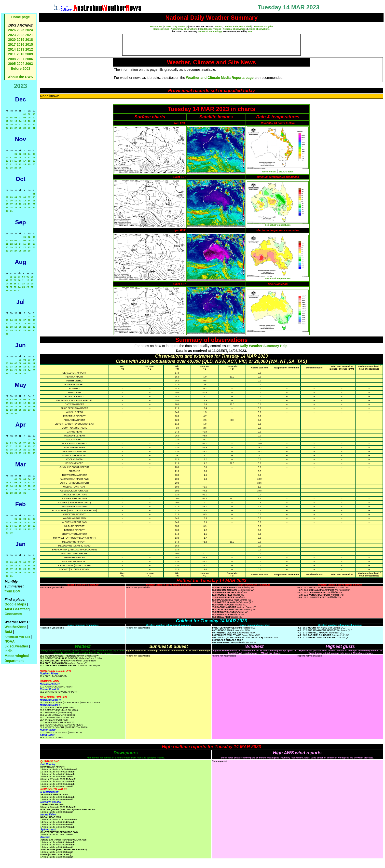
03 (34, 114)
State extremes (161, 29)
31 (34, 128)
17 (34, 121)
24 (34, 125)
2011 (12, 54)
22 (25, 125)
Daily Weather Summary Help (264, 346)
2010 (21, 54)
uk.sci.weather (16, 646)
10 (34, 118)
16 (29, 121)
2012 (29, 49)
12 (11, 121)
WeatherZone (15, 627)
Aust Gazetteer (17, 609)
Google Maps (15, 604)
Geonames (13, 614)
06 (16, 118)
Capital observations (210, 29)
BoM (8, 632)
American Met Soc (18, 637)
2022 (21, 35)
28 (20, 128)
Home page (21, 17)
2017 (12, 44)
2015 (29, 44)
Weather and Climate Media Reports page (220, 78)
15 (25, 121)
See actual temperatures (278, 225)
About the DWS (21, 77)
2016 (21, 44)
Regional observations (235, 29)
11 (7, 121)
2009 (29, 54)
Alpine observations (259, 29)
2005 (12, 64)
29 (25, 128)
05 (11, 118)
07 (20, 118)
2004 (21, 64)
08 (25, 118)
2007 (21, 59)
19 (11, 125)
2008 (12, 59)
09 (29, 118)
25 (7, 128)
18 (7, 125)
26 (11, 128)
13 (16, 121)
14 (20, 121)
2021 (29, 35)
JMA (250, 31)
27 (16, 128)
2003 (29, 64)
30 (29, 128)
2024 (29, 30)
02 (29, 114)
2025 (21, 30)
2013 (21, 49)
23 (29, 125)
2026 (12, 30)
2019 (21, 40)
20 (16, 125)
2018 (29, 40)
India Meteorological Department (17, 656)
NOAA (9, 641)
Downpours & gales (263, 27)
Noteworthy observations (184, 29)
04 (7, 118)
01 (25, 114)
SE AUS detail (286, 172)
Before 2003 (21, 69)
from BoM (12, 591)
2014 (12, 49)
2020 (12, 40)
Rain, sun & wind (242, 27)
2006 (29, 59)
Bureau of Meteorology (210, 31)
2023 (12, 35)
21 (20, 125)
